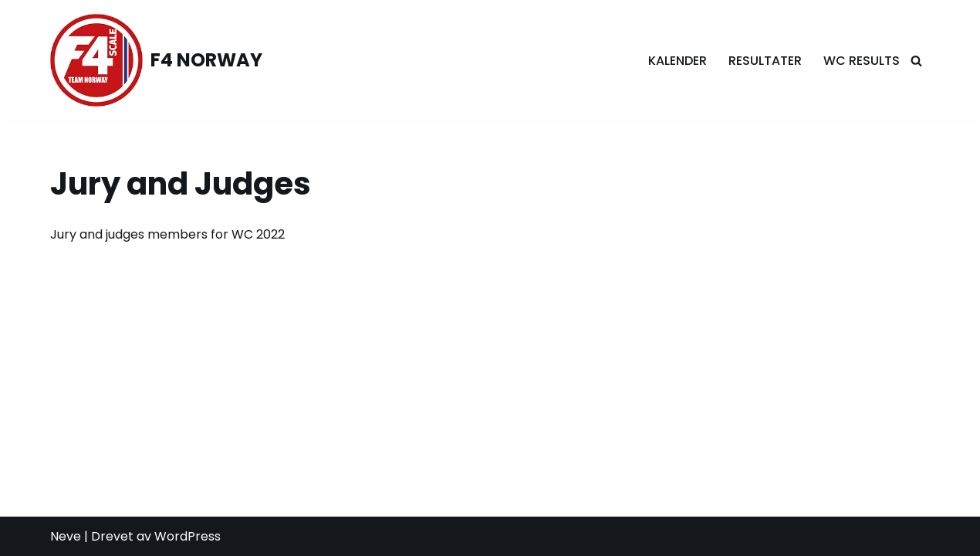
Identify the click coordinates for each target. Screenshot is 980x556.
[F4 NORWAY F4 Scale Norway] (156, 60)
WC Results (862, 61)
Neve (66, 536)
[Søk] (916, 61)
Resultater (765, 61)
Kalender (678, 61)
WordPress (188, 536)
